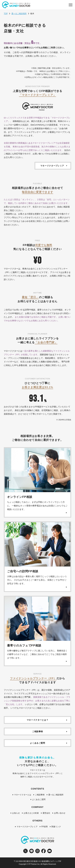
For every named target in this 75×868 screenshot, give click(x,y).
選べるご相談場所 (19, 14)
